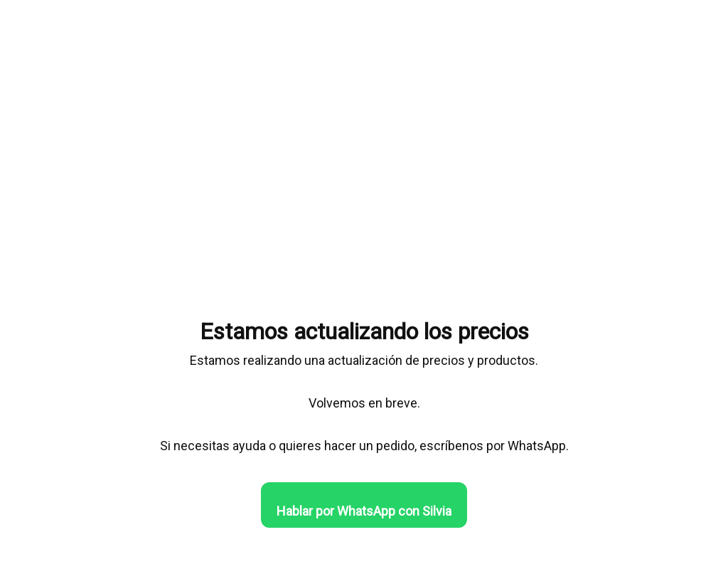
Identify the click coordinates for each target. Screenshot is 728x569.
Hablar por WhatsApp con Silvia (364, 511)
